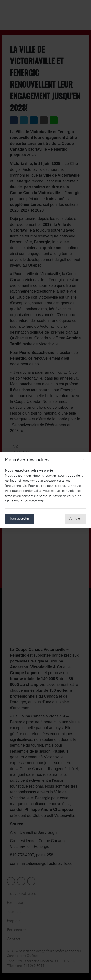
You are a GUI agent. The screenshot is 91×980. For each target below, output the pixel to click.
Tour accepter (20, 518)
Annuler (75, 518)
